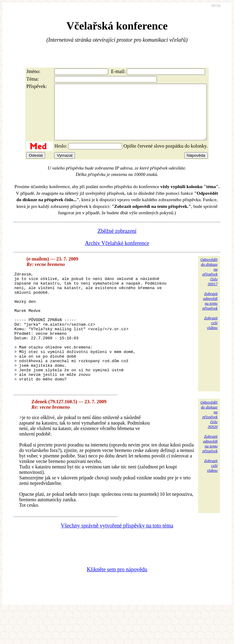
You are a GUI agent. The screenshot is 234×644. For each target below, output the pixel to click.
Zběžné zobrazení (117, 242)
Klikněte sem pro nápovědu (117, 603)
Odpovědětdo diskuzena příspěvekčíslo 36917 (209, 283)
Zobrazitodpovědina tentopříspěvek (210, 312)
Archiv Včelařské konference (117, 254)
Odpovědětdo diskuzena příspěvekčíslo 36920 (209, 448)
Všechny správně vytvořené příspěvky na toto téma (117, 559)
